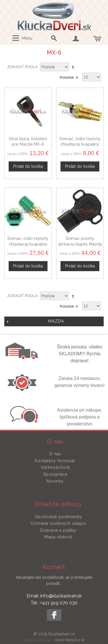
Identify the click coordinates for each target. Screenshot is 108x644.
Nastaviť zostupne (74, 67)
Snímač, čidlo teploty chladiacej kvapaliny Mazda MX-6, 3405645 (28, 244)
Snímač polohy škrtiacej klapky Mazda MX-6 (80, 244)
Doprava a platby (58, 530)
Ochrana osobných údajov (58, 523)
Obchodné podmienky (58, 517)
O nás (55, 454)
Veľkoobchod (55, 467)
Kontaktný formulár (55, 461)
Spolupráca (55, 474)
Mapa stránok (58, 537)
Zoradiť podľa (22, 67)
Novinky (55, 481)
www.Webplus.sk (70, 640)
